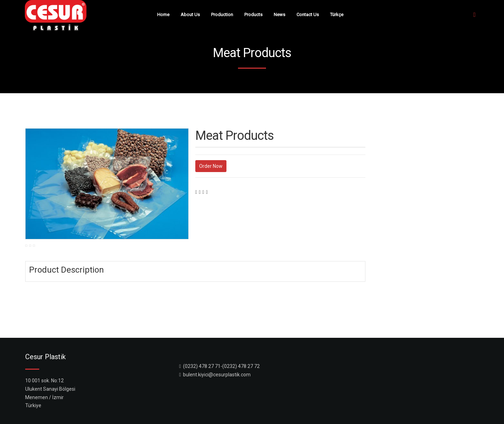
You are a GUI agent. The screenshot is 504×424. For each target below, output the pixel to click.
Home (163, 15)
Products (253, 15)
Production (222, 15)
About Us (190, 15)
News (279, 15)
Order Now (211, 166)
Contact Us (308, 15)
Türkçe (337, 15)
